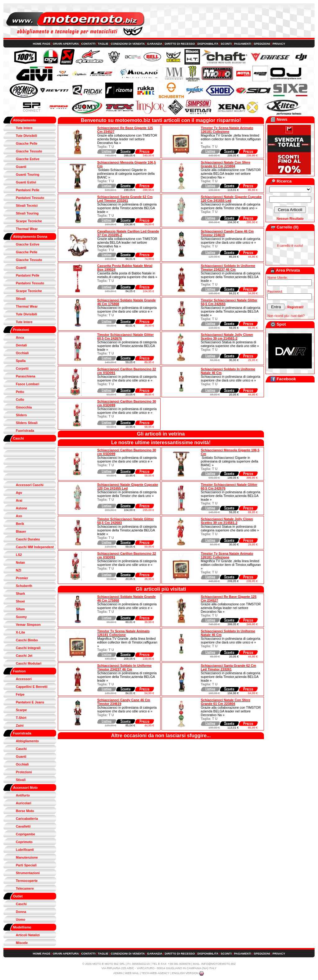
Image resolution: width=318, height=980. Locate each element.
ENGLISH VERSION (189, 973)
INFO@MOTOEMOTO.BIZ (218, 964)
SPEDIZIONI (262, 44)
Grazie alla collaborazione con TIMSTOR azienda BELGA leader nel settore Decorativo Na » (231, 174)
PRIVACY (279, 44)
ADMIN (118, 973)
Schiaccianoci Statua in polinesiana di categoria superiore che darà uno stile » (230, 344)
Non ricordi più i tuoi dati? (286, 316)
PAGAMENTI (243, 44)
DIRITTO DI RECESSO (180, 44)
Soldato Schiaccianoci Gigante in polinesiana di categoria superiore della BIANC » (126, 174)
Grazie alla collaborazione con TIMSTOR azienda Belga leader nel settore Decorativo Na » (127, 139)
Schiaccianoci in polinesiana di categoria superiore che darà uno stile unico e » (231, 241)
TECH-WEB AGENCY (155, 973)
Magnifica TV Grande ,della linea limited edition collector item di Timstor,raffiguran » (231, 139)
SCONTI (226, 44)
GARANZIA (155, 44)
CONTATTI (89, 44)
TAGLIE (103, 44)
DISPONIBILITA (208, 44)
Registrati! (295, 307)
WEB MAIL (132, 973)
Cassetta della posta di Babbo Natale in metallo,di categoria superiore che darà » (127, 275)
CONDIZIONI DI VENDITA (127, 44)
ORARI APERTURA (66, 44)
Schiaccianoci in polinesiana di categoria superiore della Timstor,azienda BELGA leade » (127, 208)
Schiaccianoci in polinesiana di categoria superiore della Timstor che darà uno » (231, 206)
